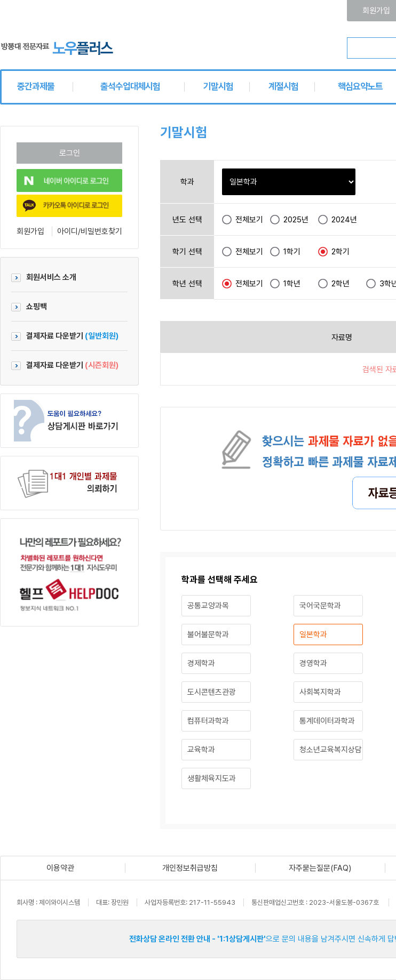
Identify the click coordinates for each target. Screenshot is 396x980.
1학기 (292, 252)
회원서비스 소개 (44, 277)
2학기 (340, 252)
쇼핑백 (29, 307)
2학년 (340, 284)
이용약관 (60, 868)
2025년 (296, 220)
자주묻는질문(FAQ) (320, 868)
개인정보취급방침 (190, 868)
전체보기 (249, 220)
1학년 (292, 284)
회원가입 (30, 231)
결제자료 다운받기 (65, 336)
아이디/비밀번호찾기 (90, 231)
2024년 (344, 220)
